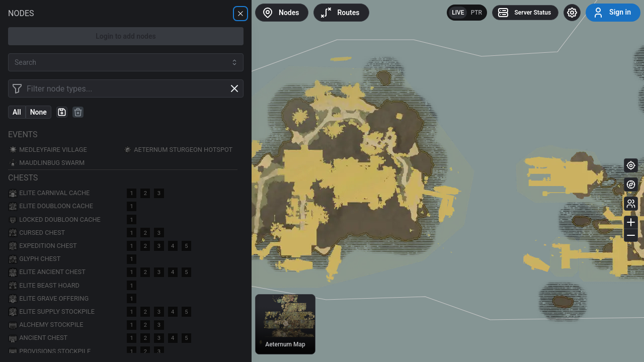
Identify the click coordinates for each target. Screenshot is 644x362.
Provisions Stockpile (49, 351)
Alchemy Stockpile (46, 325)
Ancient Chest (38, 338)
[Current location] (631, 165)
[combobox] (126, 62)
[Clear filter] (234, 88)
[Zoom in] (631, 222)
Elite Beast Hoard (44, 285)
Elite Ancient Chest (47, 272)
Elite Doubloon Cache (51, 206)
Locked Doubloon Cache (54, 219)
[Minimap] (631, 185)
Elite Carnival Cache (49, 193)
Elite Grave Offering (48, 298)
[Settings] (572, 13)
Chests (23, 178)
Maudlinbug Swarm (46, 163)
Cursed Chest (36, 233)
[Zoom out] (631, 235)
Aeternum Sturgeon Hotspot (178, 150)
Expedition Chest (43, 246)
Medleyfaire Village (48, 150)
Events (23, 134)
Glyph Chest (34, 259)
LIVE (458, 13)
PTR (477, 13)
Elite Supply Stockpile (51, 311)
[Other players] (631, 204)
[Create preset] (62, 112)
